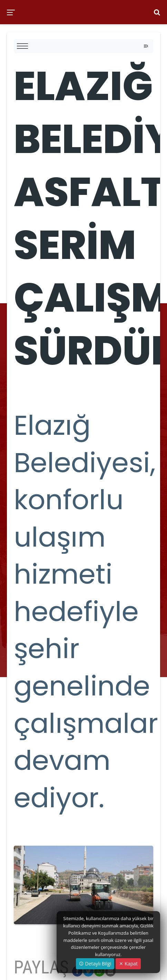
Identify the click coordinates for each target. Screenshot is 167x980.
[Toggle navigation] (146, 46)
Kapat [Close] (128, 964)
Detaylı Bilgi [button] (95, 964)
